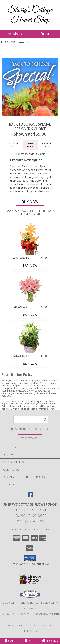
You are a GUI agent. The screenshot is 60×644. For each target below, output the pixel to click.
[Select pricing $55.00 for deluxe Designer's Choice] (30, 145)
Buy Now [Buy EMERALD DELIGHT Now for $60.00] (30, 364)
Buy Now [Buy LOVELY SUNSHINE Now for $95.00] (30, 265)
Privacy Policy (16, 625)
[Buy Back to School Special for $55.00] (30, 202)
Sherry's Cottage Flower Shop (30, 15)
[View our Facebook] (30, 496)
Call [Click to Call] (10, 641)
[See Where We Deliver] (30, 438)
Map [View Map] (30, 641)
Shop (15, 34)
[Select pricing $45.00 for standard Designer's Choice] (14, 145)
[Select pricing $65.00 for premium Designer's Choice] (47, 145)
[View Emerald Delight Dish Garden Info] (30, 338)
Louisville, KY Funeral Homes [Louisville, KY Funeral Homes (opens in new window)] (20, 603)
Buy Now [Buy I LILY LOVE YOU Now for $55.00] (30, 315)
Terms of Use (30, 631)
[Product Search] (31, 420)
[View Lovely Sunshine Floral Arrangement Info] (30, 239)
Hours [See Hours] (50, 641)
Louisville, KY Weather (15, 614)
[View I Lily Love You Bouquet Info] (30, 288)
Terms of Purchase (40, 625)
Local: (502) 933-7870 (30, 521)
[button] (30, 558)
